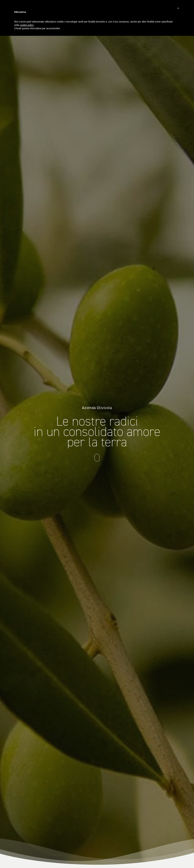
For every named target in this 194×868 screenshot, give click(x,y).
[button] (178, 8)
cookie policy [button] (27, 25)
